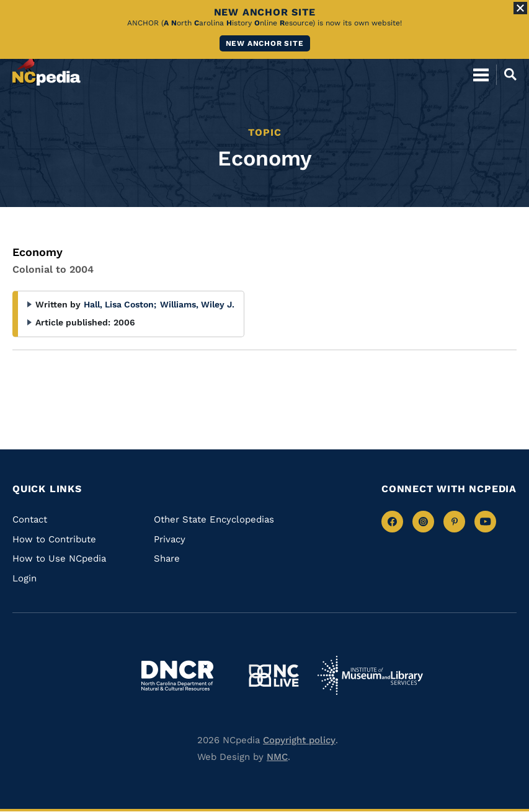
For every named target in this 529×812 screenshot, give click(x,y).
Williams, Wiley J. (197, 304)
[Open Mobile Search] (506, 74)
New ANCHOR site (265, 43)
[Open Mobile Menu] (481, 74)
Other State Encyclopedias (214, 519)
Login (24, 578)
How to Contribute (54, 539)
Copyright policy (299, 740)
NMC (277, 757)
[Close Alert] (520, 8)
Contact (30, 519)
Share (167, 558)
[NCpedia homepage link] (47, 69)
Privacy (170, 539)
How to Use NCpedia (59, 558)
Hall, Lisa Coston (120, 304)
